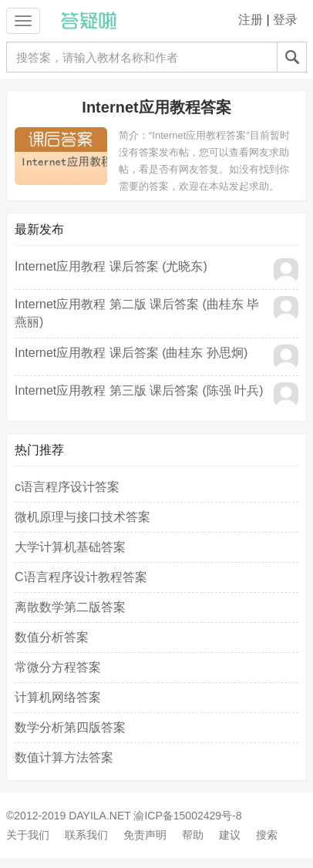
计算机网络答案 (58, 697)
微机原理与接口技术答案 (82, 517)
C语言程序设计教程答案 (81, 577)
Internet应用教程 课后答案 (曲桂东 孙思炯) (131, 353)
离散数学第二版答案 (70, 607)
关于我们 (28, 835)
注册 (251, 20)
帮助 (193, 835)
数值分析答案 (52, 637)
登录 (285, 20)
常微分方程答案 (58, 667)
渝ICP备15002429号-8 (187, 816)
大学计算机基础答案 (70, 547)
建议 (230, 835)
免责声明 (145, 835)
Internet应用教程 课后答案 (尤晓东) (111, 266)
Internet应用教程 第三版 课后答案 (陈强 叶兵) (139, 390)
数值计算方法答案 (64, 757)
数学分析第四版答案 (70, 727)
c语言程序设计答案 (67, 487)
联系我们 (86, 835)
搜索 (267, 835)
